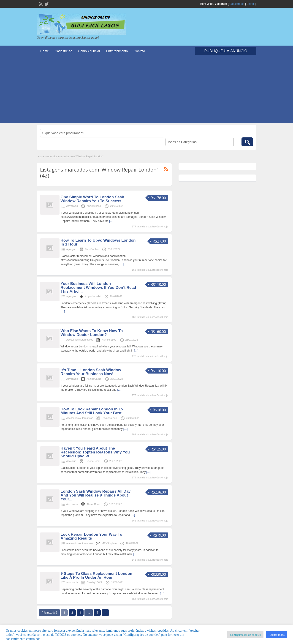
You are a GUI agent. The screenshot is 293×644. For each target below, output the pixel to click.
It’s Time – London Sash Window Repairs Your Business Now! (91, 372)
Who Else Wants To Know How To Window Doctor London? (92, 333)
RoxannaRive (109, 418)
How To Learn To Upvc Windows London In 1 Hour (98, 242)
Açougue (71, 249)
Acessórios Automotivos (80, 340)
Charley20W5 (94, 582)
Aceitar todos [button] (277, 635)
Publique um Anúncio (226, 51)
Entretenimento (117, 51)
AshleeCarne (94, 379)
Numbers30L (109, 340)
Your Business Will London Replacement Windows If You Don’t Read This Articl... (98, 288)
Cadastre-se (237, 4)
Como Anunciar (89, 51)
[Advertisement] (146, 91)
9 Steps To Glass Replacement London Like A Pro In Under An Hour (96, 576)
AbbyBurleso (94, 206)
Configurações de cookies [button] (245, 635)
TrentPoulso (92, 249)
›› (105, 613)
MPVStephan (109, 543)
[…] (111, 221)
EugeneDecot (93, 461)
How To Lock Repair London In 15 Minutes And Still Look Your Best (92, 411)
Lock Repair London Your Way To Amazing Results (92, 536)
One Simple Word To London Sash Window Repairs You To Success (92, 199)
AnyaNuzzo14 (93, 296)
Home (45, 51)
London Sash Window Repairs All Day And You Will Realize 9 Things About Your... (96, 495)
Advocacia (72, 206)
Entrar (250, 4)
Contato (139, 51)
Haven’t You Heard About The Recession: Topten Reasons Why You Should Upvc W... (95, 452)
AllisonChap (93, 504)
